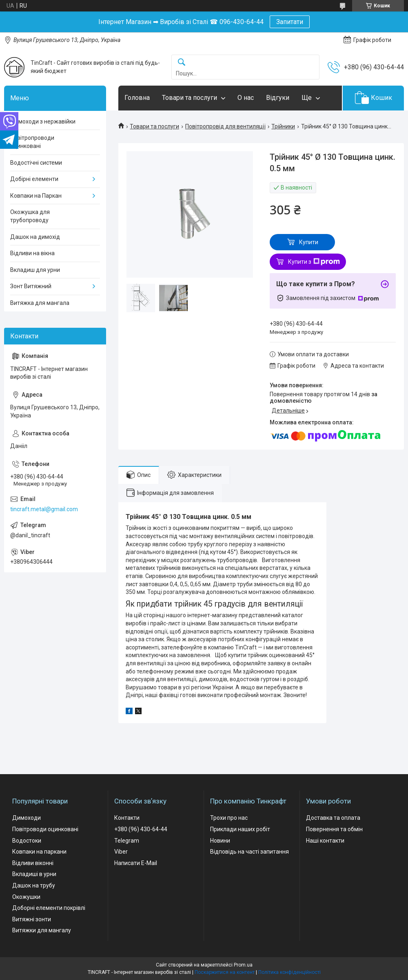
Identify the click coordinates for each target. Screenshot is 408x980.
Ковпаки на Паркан (36, 196)
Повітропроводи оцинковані (32, 142)
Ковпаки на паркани (39, 852)
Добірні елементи (34, 179)
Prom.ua (243, 965)
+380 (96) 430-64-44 (141, 829)
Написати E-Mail (136, 863)
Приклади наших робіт (240, 829)
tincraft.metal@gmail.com (44, 509)
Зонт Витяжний (31, 286)
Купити (309, 242)
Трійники (283, 126)
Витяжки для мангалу (42, 930)
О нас (246, 98)
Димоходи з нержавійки (43, 121)
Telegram (127, 841)
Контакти (127, 818)
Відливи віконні (33, 863)
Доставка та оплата (333, 818)
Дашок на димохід (35, 237)
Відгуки (278, 98)
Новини (220, 841)
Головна (137, 98)
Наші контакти (325, 841)
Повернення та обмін (334, 829)
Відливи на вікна (32, 253)
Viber (121, 852)
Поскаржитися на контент (225, 972)
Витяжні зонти (32, 919)
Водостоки (27, 841)
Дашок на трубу (34, 885)
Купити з (314, 262)
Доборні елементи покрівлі (49, 908)
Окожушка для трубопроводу (30, 216)
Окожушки (26, 897)
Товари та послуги (190, 98)
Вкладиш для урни (35, 270)
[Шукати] (182, 63)
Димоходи (27, 818)
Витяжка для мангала (40, 303)
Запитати (290, 22)
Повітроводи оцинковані (45, 829)
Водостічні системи (36, 163)
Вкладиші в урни (34, 874)
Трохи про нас (229, 818)
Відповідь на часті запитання (249, 852)
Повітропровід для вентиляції (225, 126)
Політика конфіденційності (289, 972)
